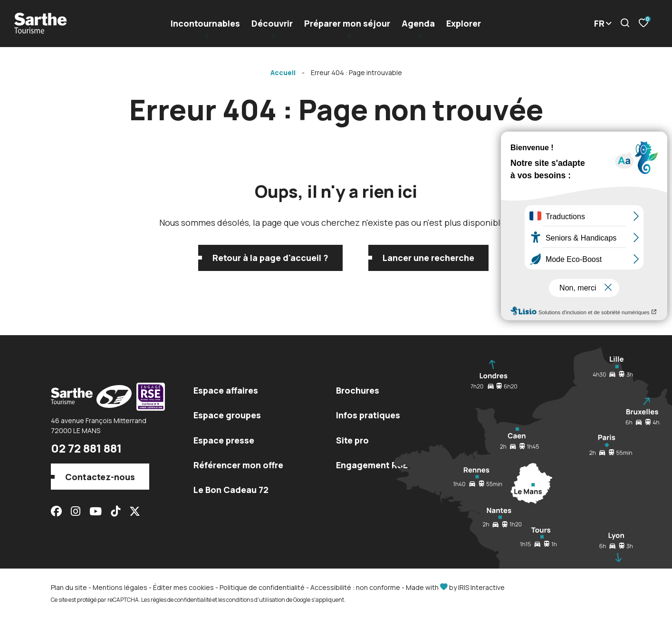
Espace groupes (227, 415)
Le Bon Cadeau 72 (231, 490)
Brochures (358, 390)
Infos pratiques (368, 415)
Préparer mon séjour (347, 23)
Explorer (464, 23)
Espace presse (224, 440)
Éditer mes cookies (183, 587)
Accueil (283, 72)
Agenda (418, 23)
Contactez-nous (100, 477)
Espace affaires (226, 390)
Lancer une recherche (428, 258)
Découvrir (272, 23)
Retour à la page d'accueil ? (270, 258)
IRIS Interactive (481, 587)
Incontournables (205, 23)
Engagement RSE (372, 465)
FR (599, 23)
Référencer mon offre (238, 465)
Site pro (352, 440)
